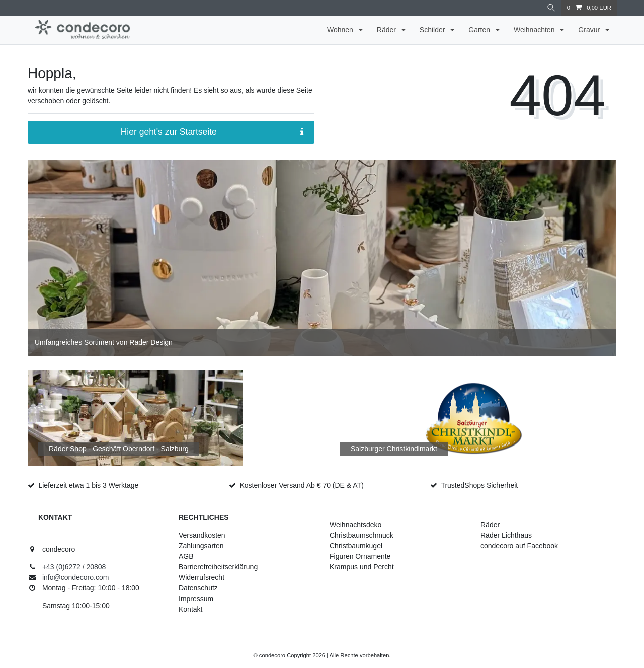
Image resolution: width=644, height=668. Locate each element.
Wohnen (341, 30)
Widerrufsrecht (202, 577)
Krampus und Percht (362, 567)
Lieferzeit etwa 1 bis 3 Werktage (88, 485)
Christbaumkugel (356, 546)
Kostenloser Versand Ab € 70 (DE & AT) (301, 485)
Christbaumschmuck (361, 535)
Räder (387, 30)
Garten (480, 30)
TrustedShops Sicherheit (479, 485)
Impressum (196, 599)
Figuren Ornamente (360, 556)
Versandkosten (202, 535)
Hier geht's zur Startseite (212, 132)
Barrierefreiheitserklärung (218, 567)
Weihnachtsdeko (355, 525)
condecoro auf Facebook (519, 546)
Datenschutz (198, 588)
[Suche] (551, 8)
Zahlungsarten (201, 546)
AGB (186, 556)
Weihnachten (535, 30)
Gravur (590, 30)
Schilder (433, 30)
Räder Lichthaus (506, 535)
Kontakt (190, 609)
